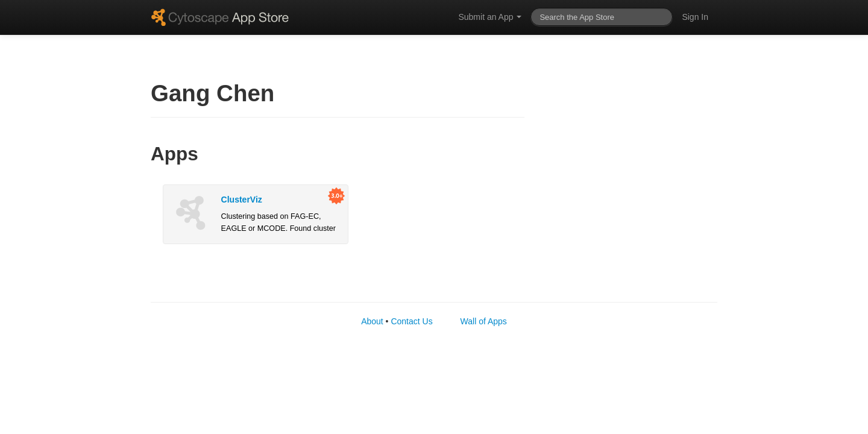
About (372, 321)
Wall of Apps (484, 321)
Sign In (695, 17)
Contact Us (411, 321)
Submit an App (490, 17)
